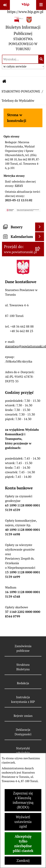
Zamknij (23, 861)
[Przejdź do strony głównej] (23, 35)
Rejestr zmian (23, 716)
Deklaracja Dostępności (23, 732)
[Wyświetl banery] (40, 227)
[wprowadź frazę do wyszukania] (20, 59)
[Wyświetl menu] (41, 5)
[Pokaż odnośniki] (5, 5)
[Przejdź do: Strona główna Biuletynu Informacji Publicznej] (4, 82)
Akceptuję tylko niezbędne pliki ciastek (23, 844)
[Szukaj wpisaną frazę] (41, 59)
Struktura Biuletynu (23, 667)
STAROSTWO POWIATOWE (21, 91)
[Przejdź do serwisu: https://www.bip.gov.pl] (25, 7)
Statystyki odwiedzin (23, 751)
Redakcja (23, 683)
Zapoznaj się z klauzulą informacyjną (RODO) (23, 800)
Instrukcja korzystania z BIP (23, 699)
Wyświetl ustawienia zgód (23, 822)
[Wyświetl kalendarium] (40, 237)
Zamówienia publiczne (23, 648)
